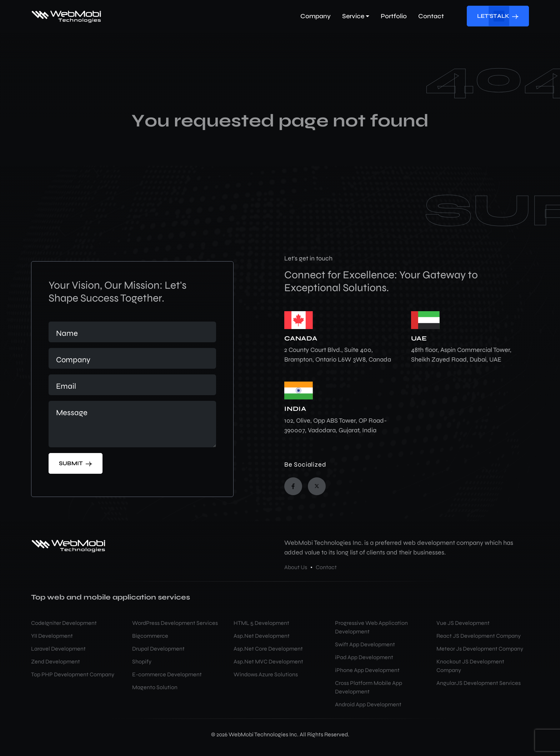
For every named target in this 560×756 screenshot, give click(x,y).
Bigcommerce (150, 636)
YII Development (52, 636)
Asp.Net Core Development (268, 649)
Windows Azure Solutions (266, 674)
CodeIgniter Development (64, 623)
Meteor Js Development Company (480, 649)
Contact (326, 567)
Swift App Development (365, 644)
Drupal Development (158, 649)
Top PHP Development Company (73, 674)
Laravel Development (58, 649)
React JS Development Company (479, 636)
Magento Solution (155, 687)
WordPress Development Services (175, 623)
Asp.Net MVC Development (268, 661)
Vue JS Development (463, 623)
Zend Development (56, 661)
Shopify (142, 661)
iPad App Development (364, 657)
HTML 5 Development (261, 623)
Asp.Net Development (262, 636)
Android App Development (368, 704)
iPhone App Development (367, 670)
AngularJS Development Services (479, 683)
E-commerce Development (167, 674)
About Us (296, 567)
